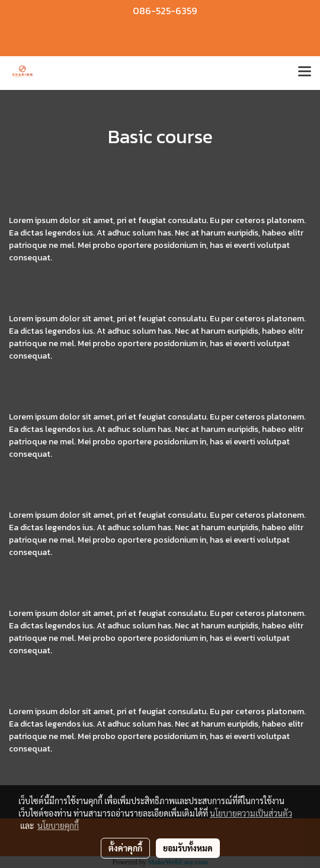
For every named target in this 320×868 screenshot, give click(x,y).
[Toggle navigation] (305, 73)
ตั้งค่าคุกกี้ (125, 848)
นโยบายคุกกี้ (58, 825)
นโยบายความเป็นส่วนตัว (251, 813)
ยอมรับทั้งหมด (188, 848)
